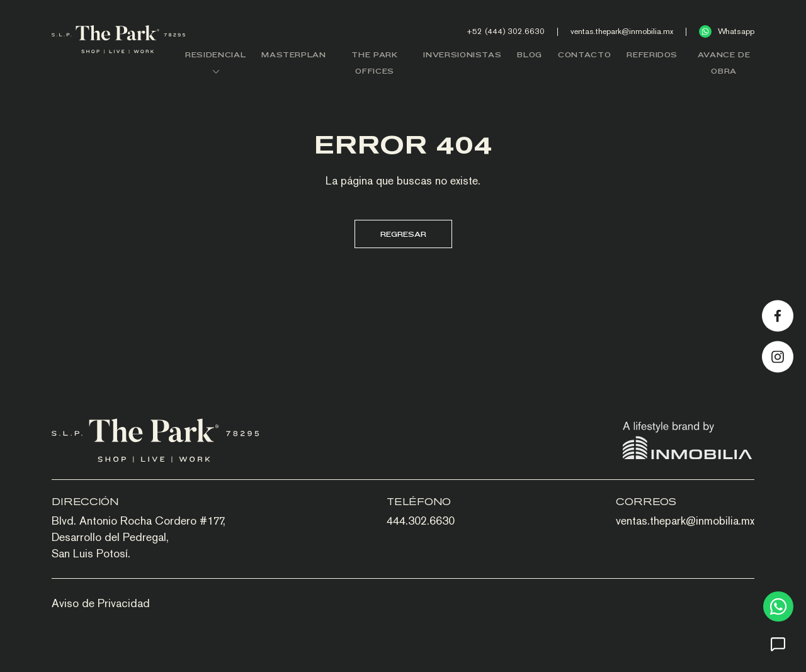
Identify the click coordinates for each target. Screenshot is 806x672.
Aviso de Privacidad (101, 603)
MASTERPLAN (294, 54)
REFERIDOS (652, 54)
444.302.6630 (421, 521)
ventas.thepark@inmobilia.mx (622, 31)
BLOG (530, 54)
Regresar (403, 234)
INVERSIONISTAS (462, 54)
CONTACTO (584, 54)
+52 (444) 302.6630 (506, 31)
